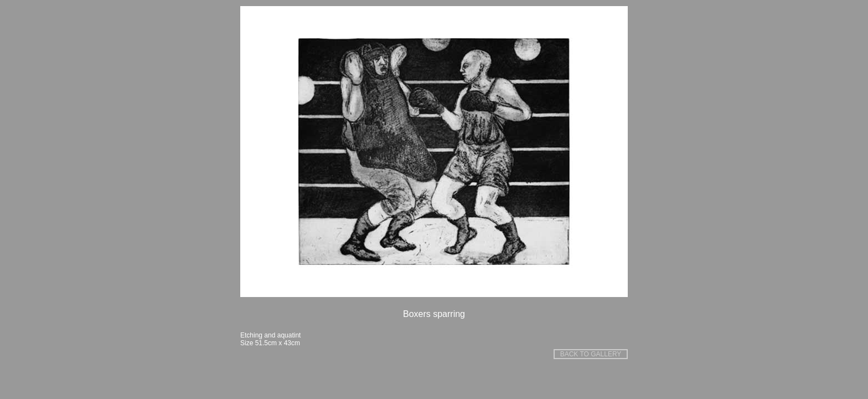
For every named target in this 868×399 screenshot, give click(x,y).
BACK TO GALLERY (591, 354)
